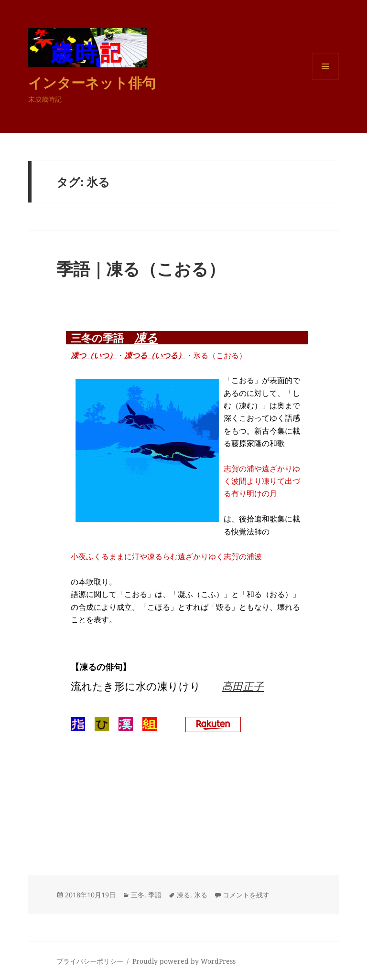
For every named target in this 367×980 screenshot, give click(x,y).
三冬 (138, 895)
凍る (146, 337)
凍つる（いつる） (155, 355)
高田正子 (243, 686)
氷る (201, 895)
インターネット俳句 (92, 82)
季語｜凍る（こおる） (141, 269)
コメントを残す (246, 895)
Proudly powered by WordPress (184, 961)
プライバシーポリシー (90, 961)
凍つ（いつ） (94, 355)
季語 (155, 895)
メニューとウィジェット (325, 80)
